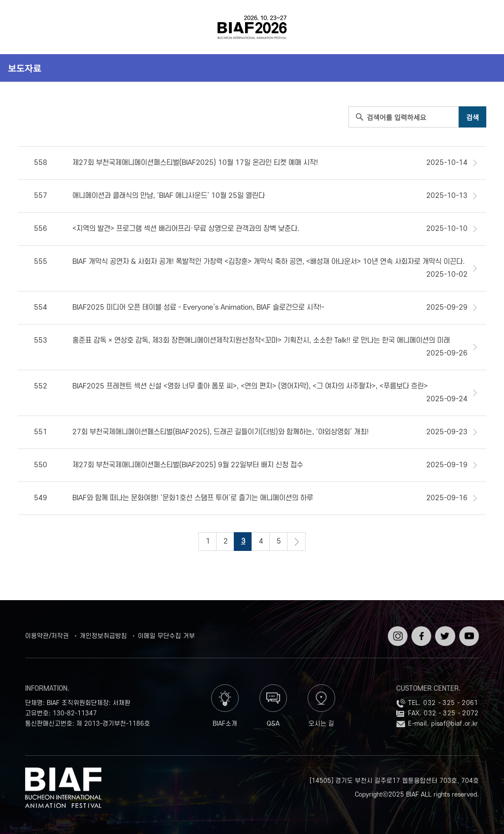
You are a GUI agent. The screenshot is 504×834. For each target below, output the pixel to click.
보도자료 (25, 68)
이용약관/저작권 (47, 636)
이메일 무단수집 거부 (166, 636)
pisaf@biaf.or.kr (455, 724)
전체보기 (25, 27)
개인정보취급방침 (103, 636)
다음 (296, 542)
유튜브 (468, 630)
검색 (479, 27)
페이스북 (420, 633)
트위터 (444, 630)
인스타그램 (397, 633)
